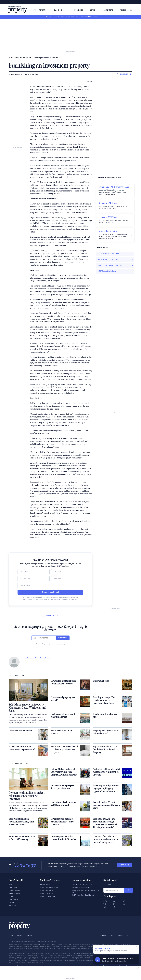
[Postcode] (67, 579)
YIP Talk (11, 903)
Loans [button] (94, 10)
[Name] (34, 572)
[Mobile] (34, 579)
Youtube (53, 2)
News (11, 885)
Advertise (119, 2)
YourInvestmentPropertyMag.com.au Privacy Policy (37, 599)
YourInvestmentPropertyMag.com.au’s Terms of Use (64, 598)
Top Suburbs (108, 885)
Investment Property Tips (49, 888)
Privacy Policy (42, 941)
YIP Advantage (96, 2)
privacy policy (60, 644)
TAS (124, 904)
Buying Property (46, 885)
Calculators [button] (109, 10)
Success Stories (14, 891)
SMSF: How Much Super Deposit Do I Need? (85, 891)
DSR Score (12, 905)
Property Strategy (47, 894)
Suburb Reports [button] (41, 10)
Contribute (129, 2)
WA (114, 901)
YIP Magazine (108, 2)
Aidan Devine (16, 74)
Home (11, 58)
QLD (105, 907)
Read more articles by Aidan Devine (37, 658)
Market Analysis (14, 894)
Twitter (37, 2)
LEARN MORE (125, 865)
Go (128, 890)
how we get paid (14, 950)
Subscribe (63, 638)
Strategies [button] (80, 10)
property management (23, 58)
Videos (123, 10)
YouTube (129, 936)
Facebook (28, 2)
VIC (105, 904)
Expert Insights (14, 888)
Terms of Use (52, 941)
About (11, 936)
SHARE (124, 74)
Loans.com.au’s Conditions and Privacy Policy (65, 599)
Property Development (48, 897)
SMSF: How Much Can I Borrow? (83, 895)
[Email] (50, 585)
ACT (124, 901)
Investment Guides (47, 891)
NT (114, 907)
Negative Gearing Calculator (82, 888)
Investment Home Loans (75, 17)
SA (114, 904)
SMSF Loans (93, 17)
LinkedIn (45, 2)
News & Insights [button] (61, 10)
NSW (105, 901)
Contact (19, 936)
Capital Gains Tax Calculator (82, 885)
